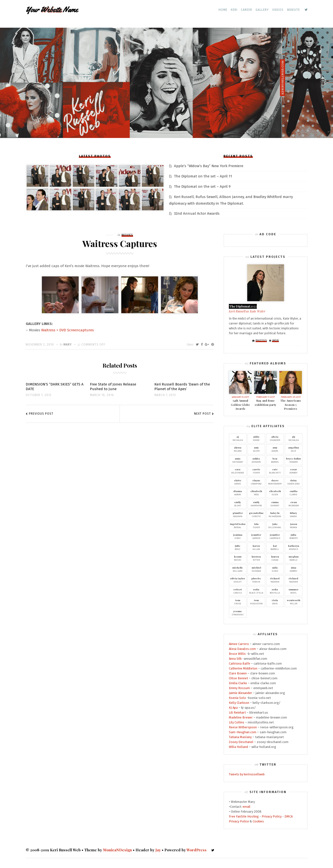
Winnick (294, 547)
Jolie (294, 449)
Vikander (275, 438)
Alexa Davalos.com (242, 649)
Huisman (256, 569)
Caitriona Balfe (240, 663)
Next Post (203, 414)
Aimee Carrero (239, 644)
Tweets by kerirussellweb (247, 774)
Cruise (238, 602)
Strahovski (238, 613)
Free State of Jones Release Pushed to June (113, 387)
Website (293, 10)
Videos (278, 10)
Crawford (256, 482)
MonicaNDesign (117, 850)
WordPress (197, 850)
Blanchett (275, 471)
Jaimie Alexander (240, 693)
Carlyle (238, 591)
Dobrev (294, 569)
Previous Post (41, 414)
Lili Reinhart (237, 713)
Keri (234, 10)
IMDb (275, 341)
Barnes (275, 460)
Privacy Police (239, 821)
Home (223, 10)
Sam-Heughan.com (243, 732)
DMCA (289, 816)
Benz (238, 547)
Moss (256, 493)
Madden (275, 580)
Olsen (275, 493)
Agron (238, 493)
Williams (238, 569)
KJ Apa (233, 708)
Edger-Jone (294, 482)
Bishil (294, 591)
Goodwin (238, 514)
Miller (294, 602)
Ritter (256, 558)
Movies (127, 235)
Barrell (275, 547)
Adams (275, 449)
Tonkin (256, 580)
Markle (294, 558)
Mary (68, 345)
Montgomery (275, 482)
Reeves (238, 558)
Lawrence (275, 536)
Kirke (238, 536)
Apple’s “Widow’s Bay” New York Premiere (209, 166)
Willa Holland (238, 747)
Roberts (294, 536)
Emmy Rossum (239, 688)
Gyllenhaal (275, 525)
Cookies (258, 821)
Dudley (238, 580)
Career (247, 10)
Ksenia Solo (237, 698)
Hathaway (238, 460)
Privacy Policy (272, 816)
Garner (256, 536)
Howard (294, 460)
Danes (238, 482)
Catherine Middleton (243, 668)
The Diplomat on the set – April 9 (202, 186)
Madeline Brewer (241, 717)
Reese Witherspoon (243, 727)
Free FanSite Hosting (244, 816)
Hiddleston (256, 602)
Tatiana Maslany (240, 737)
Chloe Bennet (238, 678)
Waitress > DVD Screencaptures (68, 330)
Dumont (275, 504)
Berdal (238, 525)
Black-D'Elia (256, 591)
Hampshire (256, 504)
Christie (256, 514)
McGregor (294, 504)
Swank (294, 514)
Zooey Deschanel (241, 742)
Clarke (294, 493)
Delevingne (238, 471)
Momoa (294, 525)
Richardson (275, 514)
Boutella (275, 591)
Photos (261, 341)
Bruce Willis (237, 654)
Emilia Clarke (238, 683)
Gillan (256, 547)
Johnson (256, 460)
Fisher (256, 471)
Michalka (238, 438)
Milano (238, 449)
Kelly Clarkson (239, 703)
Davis (275, 602)
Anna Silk (235, 659)
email (247, 807)
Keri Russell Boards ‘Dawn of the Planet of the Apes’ (182, 387)
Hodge (256, 438)
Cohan (275, 558)
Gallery (262, 10)
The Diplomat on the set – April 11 (203, 176)
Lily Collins (237, 722)
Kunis (275, 569)
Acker (256, 449)
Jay (158, 850)
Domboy (294, 471)
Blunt (238, 504)
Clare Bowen (238, 673)
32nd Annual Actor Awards (197, 213)
